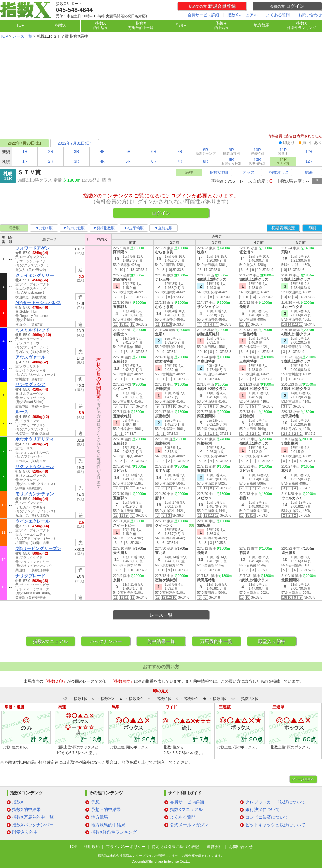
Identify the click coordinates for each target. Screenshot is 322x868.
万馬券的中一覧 (216, 641)
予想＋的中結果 (106, 810)
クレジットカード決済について (275, 802)
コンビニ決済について (267, 817)
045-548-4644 (74, 10)
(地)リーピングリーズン (38, 549)
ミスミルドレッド (33, 330)
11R (283, 152)
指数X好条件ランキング (114, 832)
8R (206, 152)
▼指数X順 (44, 228)
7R (180, 152)
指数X (60, 25)
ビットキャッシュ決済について (275, 825)
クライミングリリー (35, 275)
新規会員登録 (212, 6)
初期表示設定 (283, 228)
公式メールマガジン (189, 825)
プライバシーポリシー (126, 847)
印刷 (312, 228)
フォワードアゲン (33, 248)
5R (128, 152)
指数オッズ (279, 172)
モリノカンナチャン (35, 494)
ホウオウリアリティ (35, 439)
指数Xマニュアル (242, 15)
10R (257, 152)
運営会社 (215, 847)
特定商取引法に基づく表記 (176, 847)
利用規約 (92, 847)
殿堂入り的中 (272, 641)
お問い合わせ (310, 15)
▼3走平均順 (134, 228)
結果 (309, 172)
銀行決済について (263, 810)
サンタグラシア (30, 385)
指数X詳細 (219, 172)
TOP (20, 25)
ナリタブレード (30, 576)
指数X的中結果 (26, 810)
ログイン (287, 6)
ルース (22, 412)
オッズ (249, 172)
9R (231, 152)
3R (76, 152)
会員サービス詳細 (203, 15)
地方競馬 (262, 25)
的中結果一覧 (161, 641)
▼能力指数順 (74, 228)
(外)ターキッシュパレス (38, 303)
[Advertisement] (161, 87)
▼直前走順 (164, 228)
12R (309, 152)
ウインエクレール (33, 521)
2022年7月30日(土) (24, 143)
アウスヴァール (30, 357)
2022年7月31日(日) (75, 143)
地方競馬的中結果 (108, 825)
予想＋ (181, 25)
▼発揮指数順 (104, 228)
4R (102, 152)
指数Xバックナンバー (33, 825)
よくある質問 (278, 15)
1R (25, 152)
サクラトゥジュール (35, 467)
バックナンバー (106, 641)
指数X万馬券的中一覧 (33, 817)
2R (51, 152)
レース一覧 (22, 36)
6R (154, 152)
